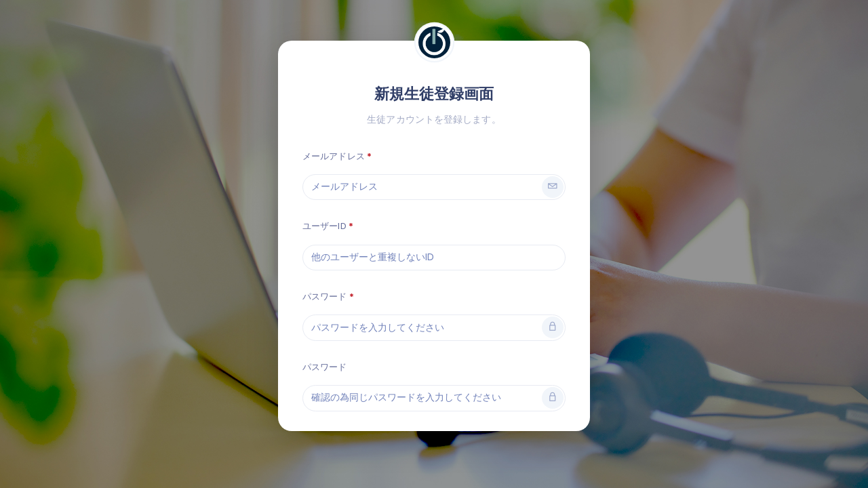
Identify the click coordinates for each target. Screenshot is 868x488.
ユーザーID (324, 226)
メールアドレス (334, 156)
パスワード (325, 297)
